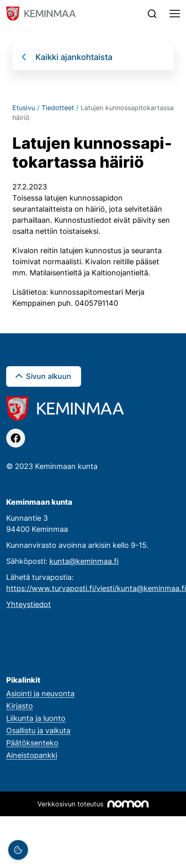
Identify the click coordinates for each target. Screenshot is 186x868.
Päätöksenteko (32, 743)
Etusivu (24, 108)
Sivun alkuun (49, 376)
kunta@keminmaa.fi (84, 561)
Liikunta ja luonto (36, 718)
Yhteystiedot (29, 604)
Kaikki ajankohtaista (74, 57)
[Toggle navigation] (175, 14)
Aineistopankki (32, 755)
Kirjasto (20, 706)
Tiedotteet (58, 108)
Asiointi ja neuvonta (40, 693)
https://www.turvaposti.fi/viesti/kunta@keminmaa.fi (96, 588)
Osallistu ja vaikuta (38, 730)
